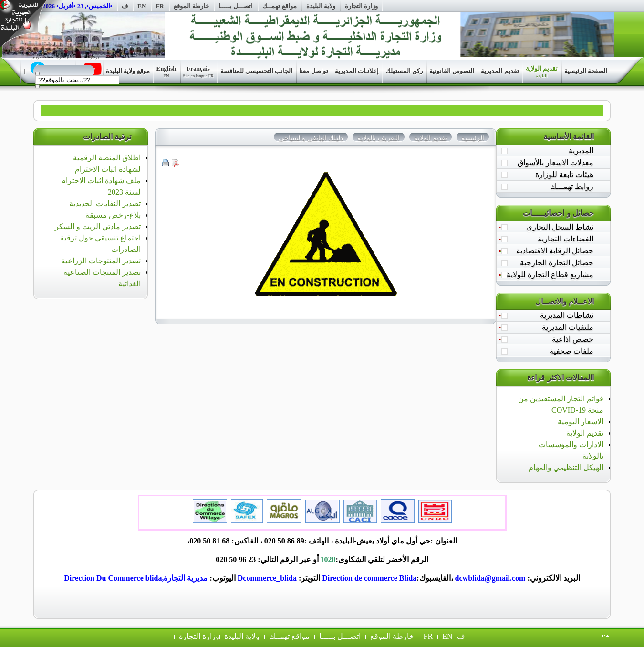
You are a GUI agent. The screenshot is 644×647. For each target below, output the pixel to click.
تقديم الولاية (585, 433)
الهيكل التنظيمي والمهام (566, 467)
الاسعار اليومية (581, 422)
